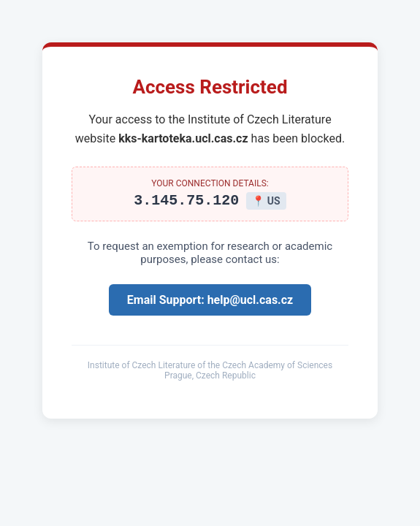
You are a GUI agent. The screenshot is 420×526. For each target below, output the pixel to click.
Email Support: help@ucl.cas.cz (210, 302)
